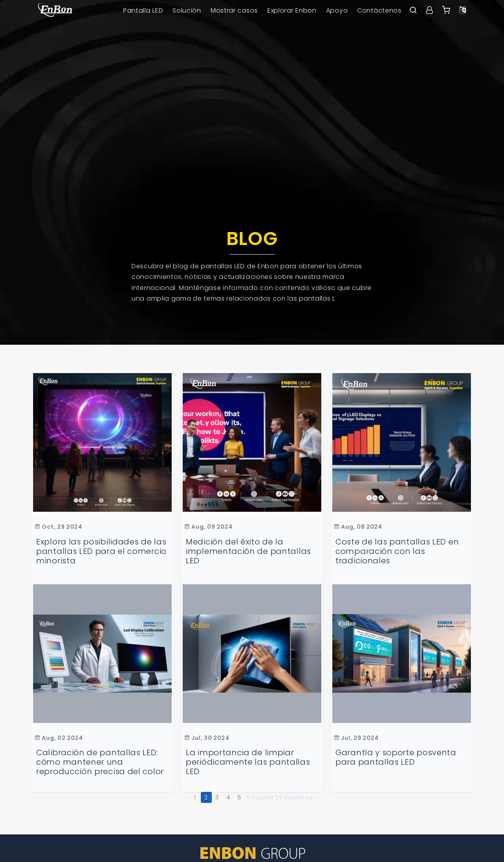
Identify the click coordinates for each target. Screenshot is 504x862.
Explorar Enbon (292, 10)
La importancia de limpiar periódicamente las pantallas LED (248, 762)
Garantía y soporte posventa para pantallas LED (396, 757)
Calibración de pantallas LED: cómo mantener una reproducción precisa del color (100, 762)
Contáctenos (379, 10)
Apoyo (337, 10)
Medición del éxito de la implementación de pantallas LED (248, 551)
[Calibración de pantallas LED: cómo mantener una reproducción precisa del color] (102, 654)
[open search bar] (413, 11)
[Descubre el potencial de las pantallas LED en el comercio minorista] (102, 442)
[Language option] (463, 11)
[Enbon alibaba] (446, 11)
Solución (187, 10)
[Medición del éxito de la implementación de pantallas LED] (252, 442)
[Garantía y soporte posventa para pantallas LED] (402, 654)
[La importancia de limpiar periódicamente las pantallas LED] (252, 654)
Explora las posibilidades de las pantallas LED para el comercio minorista (101, 551)
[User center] (430, 11)
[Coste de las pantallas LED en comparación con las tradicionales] (402, 442)
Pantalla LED (143, 10)
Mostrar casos (234, 10)
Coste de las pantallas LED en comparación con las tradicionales (397, 551)
